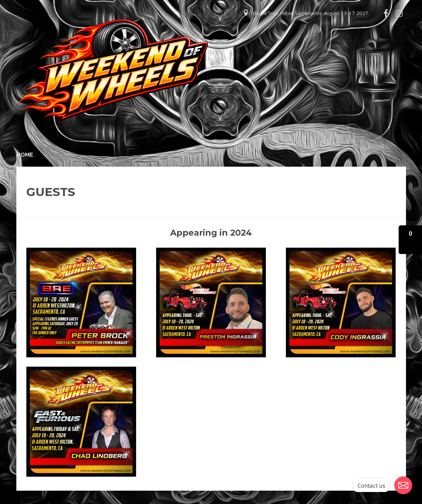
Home (25, 155)
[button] (410, 240)
